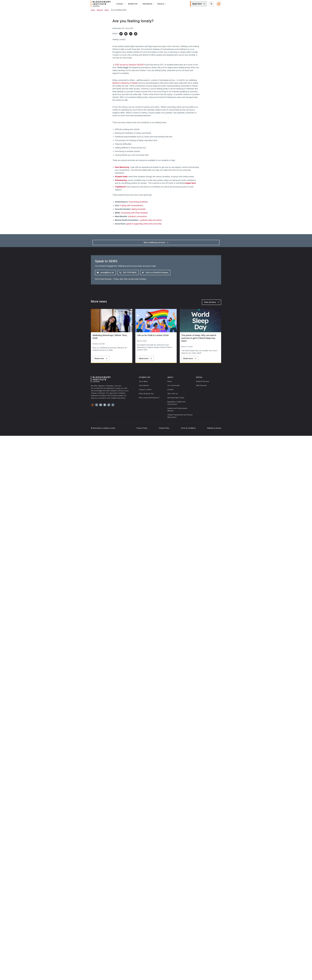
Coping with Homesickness (132, 209)
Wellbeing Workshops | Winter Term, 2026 (110, 340)
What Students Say (146, 397)
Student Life (134, 6)
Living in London (145, 393)
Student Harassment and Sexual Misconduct (180, 420)
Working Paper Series (176, 401)
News (106, 14)
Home (93, 14)
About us (162, 6)
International (148, 6)
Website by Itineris (214, 432)
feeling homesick (139, 213)
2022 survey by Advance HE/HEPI (129, 68)
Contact (170, 393)
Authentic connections (137, 220)
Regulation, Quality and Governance (176, 407)
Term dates (143, 385)
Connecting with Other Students (134, 216)
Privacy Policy (142, 432)
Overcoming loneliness (138, 205)
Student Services (202, 385)
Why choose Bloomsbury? (149, 401)
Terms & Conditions (188, 432)
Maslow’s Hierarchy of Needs (125, 87)
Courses (121, 6)
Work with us (172, 397)
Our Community (174, 389)
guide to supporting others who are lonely (144, 227)
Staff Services (201, 389)
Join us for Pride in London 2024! (153, 339)
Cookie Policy (164, 432)
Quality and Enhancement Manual (177, 413)
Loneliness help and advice (150, 224)
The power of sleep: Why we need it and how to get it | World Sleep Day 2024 (199, 342)
